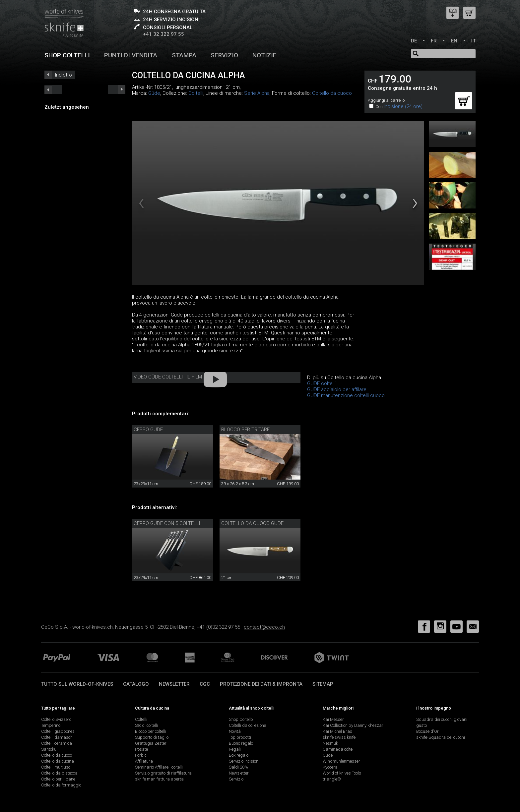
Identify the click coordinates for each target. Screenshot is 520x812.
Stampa (184, 55)
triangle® (332, 779)
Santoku (49, 749)
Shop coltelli (67, 55)
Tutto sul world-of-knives (77, 684)
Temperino (51, 725)
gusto (422, 725)
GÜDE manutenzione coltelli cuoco (346, 395)
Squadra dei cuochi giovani (442, 719)
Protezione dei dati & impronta (261, 684)
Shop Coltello (241, 719)
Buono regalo (241, 743)
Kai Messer (333, 719)
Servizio (224, 55)
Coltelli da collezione (247, 725)
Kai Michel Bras (337, 731)
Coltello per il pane (58, 779)
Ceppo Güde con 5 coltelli (167, 523)
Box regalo (239, 755)
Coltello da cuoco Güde (252, 523)
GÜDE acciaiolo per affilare (337, 389)
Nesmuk (330, 743)
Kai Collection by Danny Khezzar (353, 725)
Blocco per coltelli (151, 731)
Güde (154, 93)
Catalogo (136, 684)
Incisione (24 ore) (403, 106)
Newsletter (174, 684)
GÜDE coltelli (321, 383)
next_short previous (53, 89)
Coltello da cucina (58, 761)
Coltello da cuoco (332, 93)
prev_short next (117, 89)
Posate (141, 749)
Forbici (141, 755)
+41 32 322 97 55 (163, 34)
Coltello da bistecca (59, 773)
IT (473, 41)
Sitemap (323, 684)
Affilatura (144, 761)
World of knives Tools (342, 773)
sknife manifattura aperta (159, 779)
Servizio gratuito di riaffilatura (163, 773)
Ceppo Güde (148, 430)
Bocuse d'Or (427, 731)
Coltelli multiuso (56, 767)
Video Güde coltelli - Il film (168, 377)
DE (414, 41)
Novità (235, 731)
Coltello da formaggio (61, 785)
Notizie (264, 55)
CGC (205, 684)
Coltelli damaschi (57, 737)
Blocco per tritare (245, 430)
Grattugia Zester (151, 743)
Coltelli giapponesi (58, 731)
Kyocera (330, 767)
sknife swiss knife (339, 737)
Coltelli (196, 93)
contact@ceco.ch (264, 627)
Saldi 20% (238, 767)
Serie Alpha (257, 93)
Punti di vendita (131, 55)
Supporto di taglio (152, 737)
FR (434, 41)
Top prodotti (240, 737)
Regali (235, 749)
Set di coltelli (146, 725)
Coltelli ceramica (57, 743)
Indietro (64, 75)
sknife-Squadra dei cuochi (441, 737)
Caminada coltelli (339, 749)
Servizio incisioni (244, 761)
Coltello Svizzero (56, 719)
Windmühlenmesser (341, 761)
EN (454, 41)
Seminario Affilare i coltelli (159, 767)
